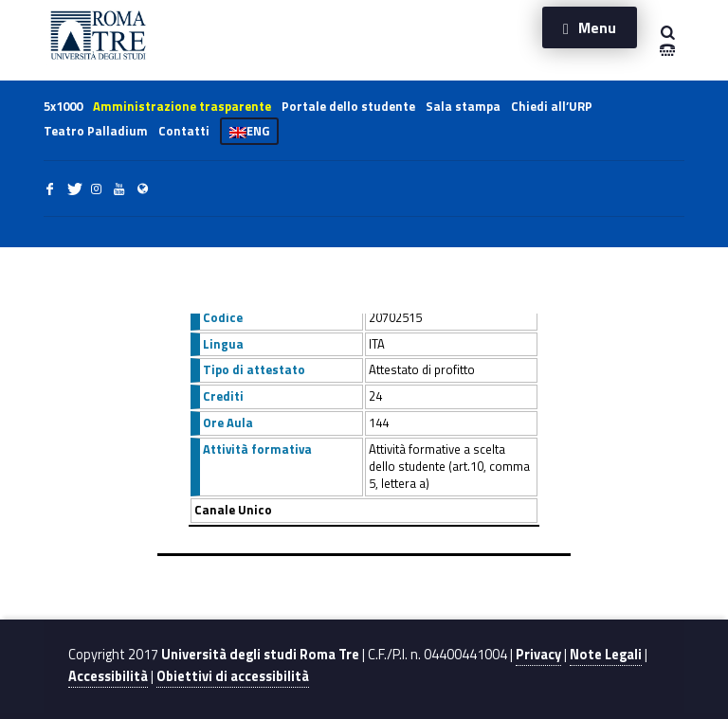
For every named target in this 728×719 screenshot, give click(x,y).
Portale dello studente (348, 106)
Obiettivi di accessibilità (233, 676)
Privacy (538, 655)
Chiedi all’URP (552, 106)
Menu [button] (597, 27)
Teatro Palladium (96, 131)
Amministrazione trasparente (182, 106)
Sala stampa (463, 106)
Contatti (184, 131)
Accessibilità (108, 676)
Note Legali (606, 655)
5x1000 (63, 106)
